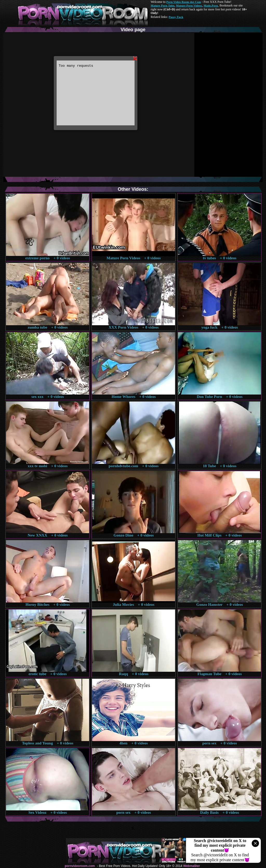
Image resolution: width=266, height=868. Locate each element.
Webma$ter (191, 866)
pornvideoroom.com (80, 866)
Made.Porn (211, 5)
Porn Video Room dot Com (184, 2)
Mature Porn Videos (189, 5)
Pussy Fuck (176, 17)
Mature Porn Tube (163, 5)
